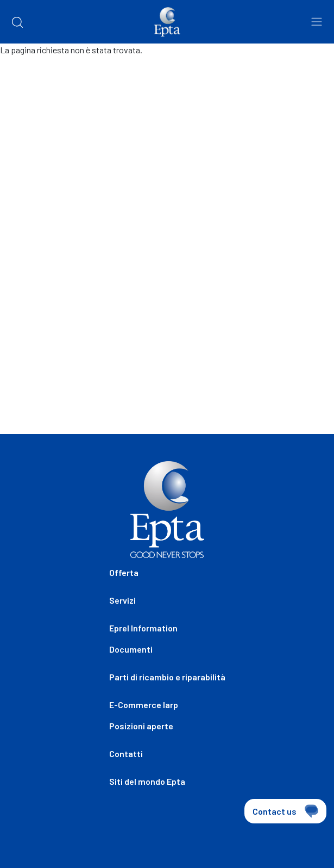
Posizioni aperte (141, 726)
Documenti (131, 649)
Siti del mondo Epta (147, 781)
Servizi (122, 600)
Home (20, 76)
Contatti (126, 754)
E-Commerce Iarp (144, 705)
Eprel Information (143, 628)
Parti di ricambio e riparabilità (167, 677)
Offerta (124, 572)
